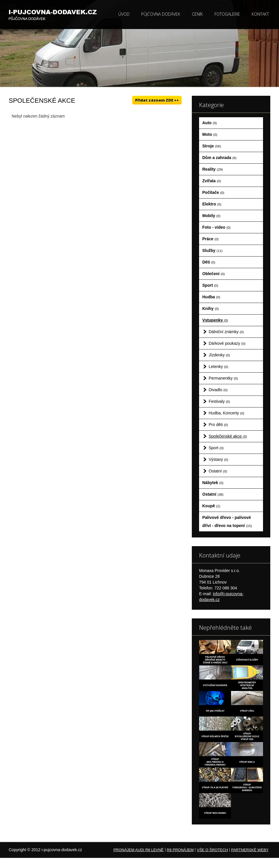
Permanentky (223, 378)
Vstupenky (215, 320)
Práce (210, 239)
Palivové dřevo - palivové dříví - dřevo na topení (227, 521)
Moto (210, 134)
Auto (210, 123)
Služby (212, 250)
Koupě (211, 506)
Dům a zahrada (219, 158)
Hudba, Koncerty (226, 413)
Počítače (213, 192)
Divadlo (218, 390)
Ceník (197, 14)
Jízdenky (219, 355)
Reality (213, 169)
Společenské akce (228, 436)
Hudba (211, 297)
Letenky (218, 367)
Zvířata (212, 181)
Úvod (124, 14)
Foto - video (216, 227)
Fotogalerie (227, 14)
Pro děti (218, 425)
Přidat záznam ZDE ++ (157, 100)
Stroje (212, 146)
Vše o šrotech (212, 850)
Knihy (211, 308)
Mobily (211, 216)
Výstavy (218, 459)
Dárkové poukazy (227, 343)
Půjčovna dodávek (161, 14)
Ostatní (218, 471)
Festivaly (219, 401)
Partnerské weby (250, 850)
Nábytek (213, 483)
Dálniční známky (226, 332)
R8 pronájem (180, 850)
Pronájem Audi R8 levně (138, 850)
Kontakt (260, 14)
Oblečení (213, 274)
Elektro (212, 204)
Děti (209, 262)
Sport (210, 285)
